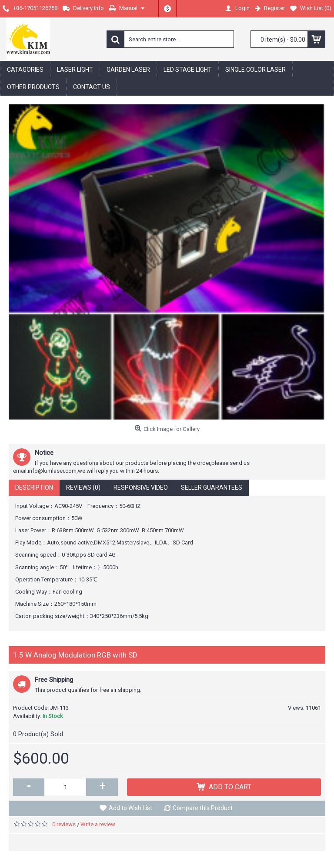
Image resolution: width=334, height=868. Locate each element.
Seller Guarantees (212, 487)
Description (34, 487)
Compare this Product (203, 808)
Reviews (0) (83, 487)
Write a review (98, 824)
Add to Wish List (130, 808)
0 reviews (64, 824)
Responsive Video (141, 487)
